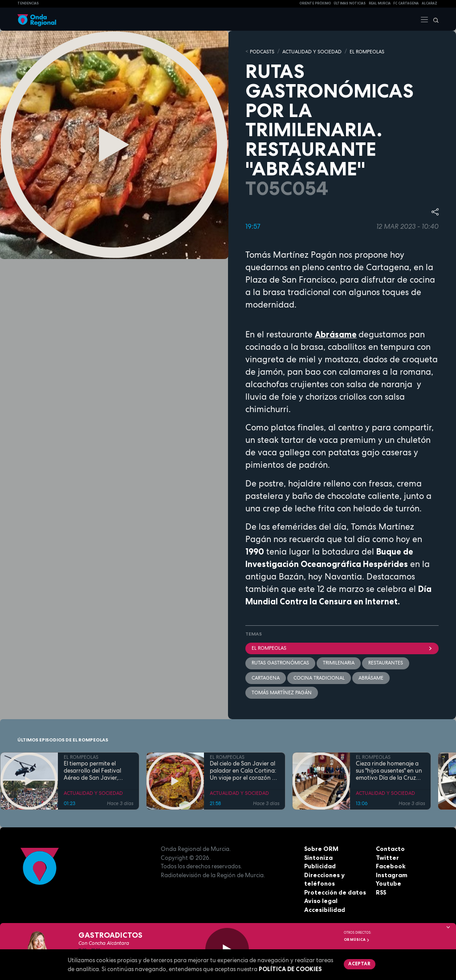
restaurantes (386, 662)
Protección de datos (335, 891)
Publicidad (320, 866)
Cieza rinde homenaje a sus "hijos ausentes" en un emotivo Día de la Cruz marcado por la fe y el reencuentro (389, 771)
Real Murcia (380, 3)
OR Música (357, 940)
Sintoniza (318, 857)
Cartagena (266, 677)
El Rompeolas (342, 648)
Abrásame (371, 677)
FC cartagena (406, 3)
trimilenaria (339, 662)
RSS (381, 891)
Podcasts (262, 51)
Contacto (390, 848)
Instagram (391, 874)
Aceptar (359, 964)
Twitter (387, 857)
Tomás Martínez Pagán (282, 692)
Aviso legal (320, 900)
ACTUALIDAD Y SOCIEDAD (312, 51)
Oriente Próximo (315, 3)
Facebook (391, 866)
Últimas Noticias (350, 3)
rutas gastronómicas (280, 662)
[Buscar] (434, 19)
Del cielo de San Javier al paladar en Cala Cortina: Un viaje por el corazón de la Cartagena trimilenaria (244, 771)
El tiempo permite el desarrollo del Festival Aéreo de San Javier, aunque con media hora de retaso (96, 771)
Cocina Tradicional (319, 677)
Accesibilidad (324, 909)
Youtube (388, 883)
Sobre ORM (321, 848)
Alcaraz (430, 3)
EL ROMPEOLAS (367, 51)
